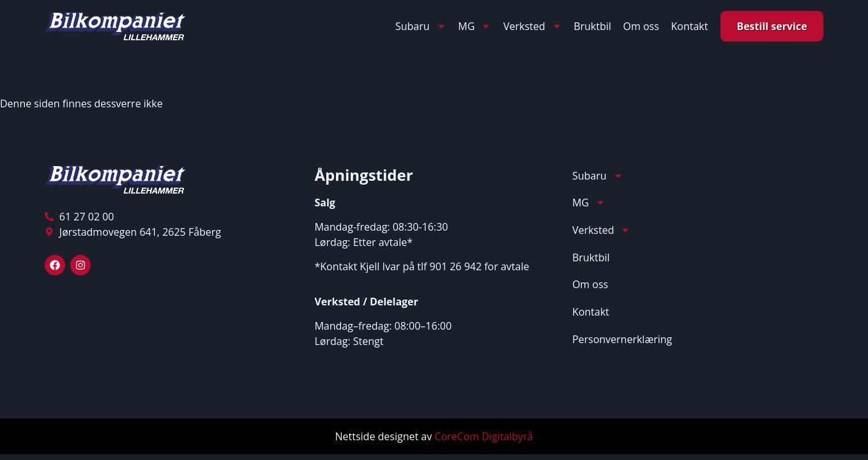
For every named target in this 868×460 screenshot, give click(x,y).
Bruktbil (592, 26)
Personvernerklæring (622, 339)
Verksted (533, 26)
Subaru (421, 26)
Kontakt (689, 26)
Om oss (641, 26)
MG (475, 26)
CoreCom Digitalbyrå (483, 436)
